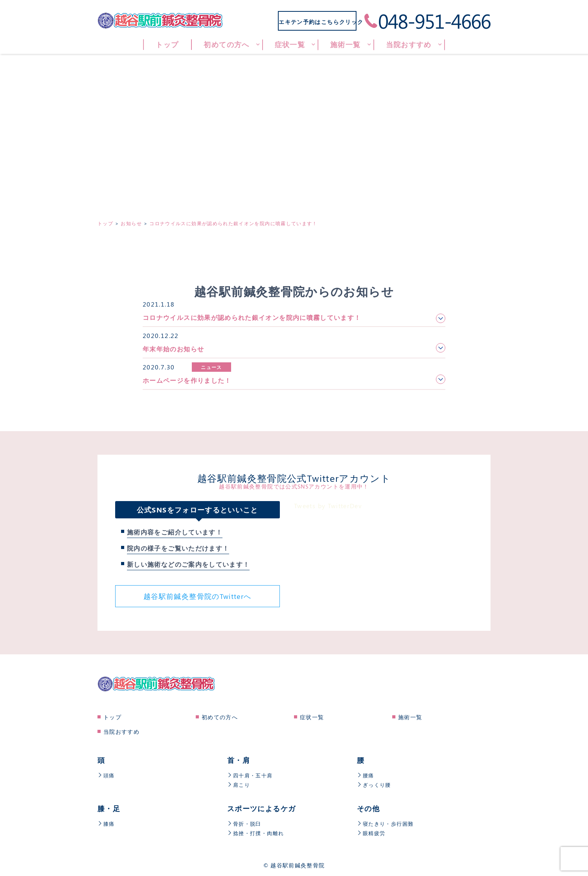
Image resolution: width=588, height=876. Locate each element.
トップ (112, 717)
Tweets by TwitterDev (328, 506)
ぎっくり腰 (375, 785)
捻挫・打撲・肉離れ (257, 833)
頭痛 (107, 775)
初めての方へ (220, 717)
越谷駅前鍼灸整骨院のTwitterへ (197, 596)
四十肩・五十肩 (251, 775)
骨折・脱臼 (245, 824)
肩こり (239, 785)
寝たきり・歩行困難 (387, 824)
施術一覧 (410, 717)
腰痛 (366, 775)
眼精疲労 (372, 833)
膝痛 (107, 824)
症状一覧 (312, 717)
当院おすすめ (121, 732)
